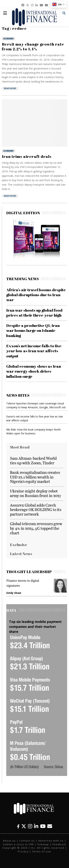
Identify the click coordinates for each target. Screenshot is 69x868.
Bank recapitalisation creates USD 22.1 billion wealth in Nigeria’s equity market (35, 477)
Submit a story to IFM (18, 844)
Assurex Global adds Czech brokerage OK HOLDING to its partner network (36, 510)
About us (9, 841)
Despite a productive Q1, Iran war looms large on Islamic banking (33, 330)
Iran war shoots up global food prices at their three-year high (34, 313)
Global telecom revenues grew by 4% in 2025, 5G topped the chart (36, 528)
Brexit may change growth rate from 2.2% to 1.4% (33, 46)
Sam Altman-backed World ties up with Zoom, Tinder (33, 460)
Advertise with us (51, 841)
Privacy (23, 851)
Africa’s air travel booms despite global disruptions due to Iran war (36, 295)
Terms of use (42, 851)
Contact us (27, 841)
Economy (8, 39)
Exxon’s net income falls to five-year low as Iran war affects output (34, 351)
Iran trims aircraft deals (27, 156)
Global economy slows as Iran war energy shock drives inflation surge (34, 371)
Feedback (59, 844)
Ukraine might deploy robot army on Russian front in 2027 (36, 493)
